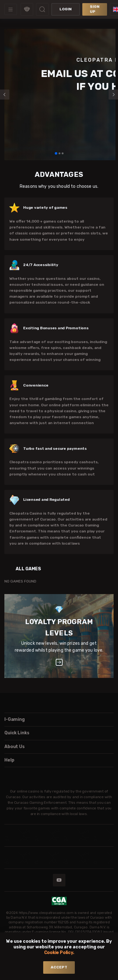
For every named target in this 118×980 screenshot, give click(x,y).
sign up (95, 9)
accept (59, 967)
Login (66, 9)
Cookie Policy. (59, 953)
